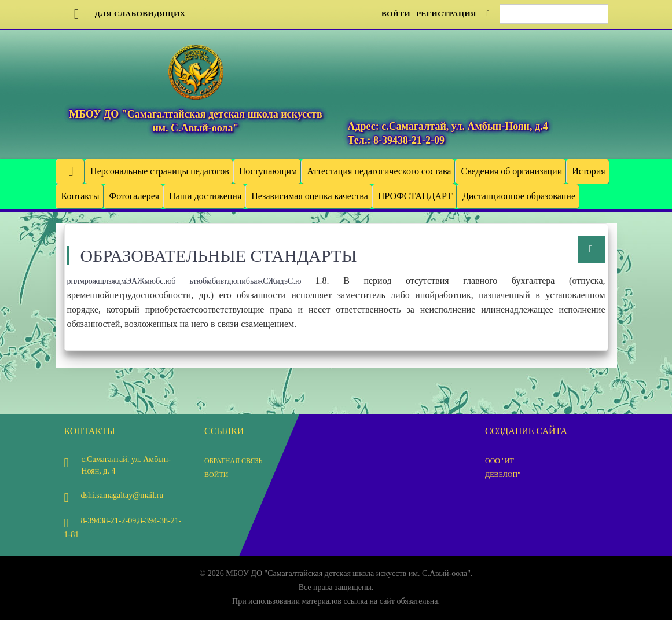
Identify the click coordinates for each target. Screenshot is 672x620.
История (588, 171)
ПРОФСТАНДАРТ (415, 196)
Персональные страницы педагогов (160, 171)
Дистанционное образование (519, 196)
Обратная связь (233, 461)
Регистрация (446, 14)
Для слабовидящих (125, 14)
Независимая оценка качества (309, 196)
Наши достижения (205, 196)
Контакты (80, 196)
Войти (396, 14)
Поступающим (268, 171)
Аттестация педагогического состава (379, 171)
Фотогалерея (135, 196)
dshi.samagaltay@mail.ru (114, 495)
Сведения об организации (511, 171)
